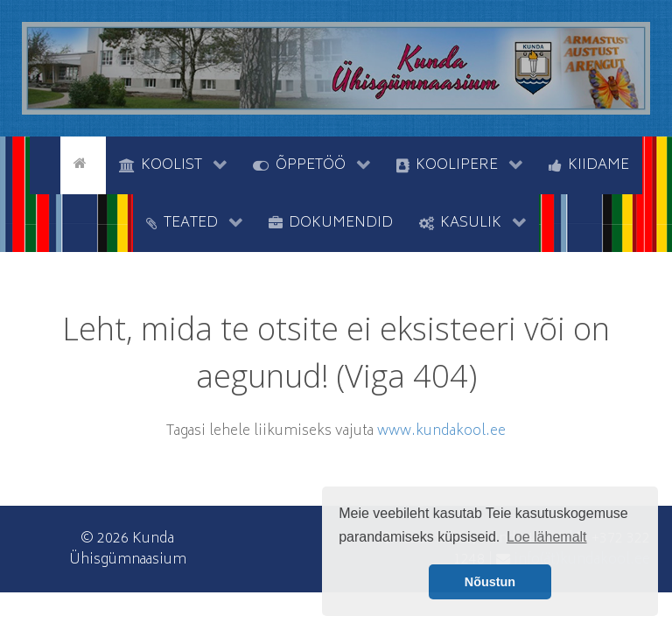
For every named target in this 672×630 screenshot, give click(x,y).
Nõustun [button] (490, 582)
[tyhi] (45, 164)
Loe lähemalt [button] (547, 537)
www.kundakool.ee (441, 431)
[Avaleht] (83, 164)
